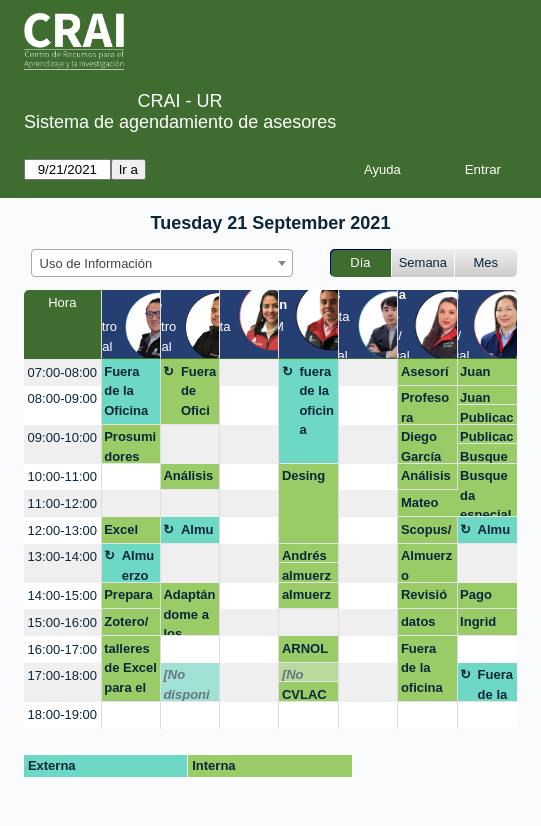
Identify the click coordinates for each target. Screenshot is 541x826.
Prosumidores (130, 446)
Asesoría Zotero (426, 375)
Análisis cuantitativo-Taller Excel (188, 479)
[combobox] (162, 263)
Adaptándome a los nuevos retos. (189, 611)
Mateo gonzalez (425, 506)
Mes (486, 262)
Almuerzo (197, 533)
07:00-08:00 (62, 372)
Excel (121, 529)
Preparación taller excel (128, 598)
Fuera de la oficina (422, 668)
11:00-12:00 (62, 503)
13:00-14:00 (62, 556)
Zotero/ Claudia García (127, 625)
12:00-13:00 (62, 530)
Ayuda (382, 169)
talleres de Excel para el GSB (130, 671)
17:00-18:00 (62, 675)
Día (360, 262)
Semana (423, 262)
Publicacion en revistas (486, 417)
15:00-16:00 (62, 622)
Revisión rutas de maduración (424, 598)
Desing (303, 475)
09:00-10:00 (62, 437)
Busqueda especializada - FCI (485, 456)
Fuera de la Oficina (126, 391)
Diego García (421, 446)
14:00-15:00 (62, 595)
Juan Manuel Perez (482, 375)
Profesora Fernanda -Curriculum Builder (426, 407)
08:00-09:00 (62, 398)
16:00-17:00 (62, 649)
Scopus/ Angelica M (426, 533)
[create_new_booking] (249, 372)
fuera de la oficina (316, 401)
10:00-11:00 (62, 476)
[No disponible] (186, 684)
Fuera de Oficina (198, 394)
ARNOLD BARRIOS (307, 652)
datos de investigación (425, 625)
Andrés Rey (304, 555)
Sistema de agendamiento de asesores (180, 122)
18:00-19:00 (62, 714)
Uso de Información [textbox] (96, 263)
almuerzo (306, 575)
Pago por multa (477, 598)
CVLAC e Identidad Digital (307, 694)
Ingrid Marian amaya (481, 625)
